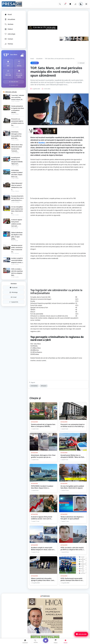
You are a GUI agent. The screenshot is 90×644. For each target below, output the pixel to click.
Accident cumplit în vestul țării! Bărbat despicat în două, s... (17, 260)
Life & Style (10, 34)
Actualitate (10, 19)
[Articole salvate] (70, 4)
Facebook (14, 288)
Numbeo (42, 142)
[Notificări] (65, 4)
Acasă (8, 14)
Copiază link (14, 302)
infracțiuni (44, 386)
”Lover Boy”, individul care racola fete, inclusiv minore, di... (18, 97)
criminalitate (34, 386)
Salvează (81, 63)
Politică (9, 29)
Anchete (9, 24)
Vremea (9, 44)
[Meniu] (86, 4)
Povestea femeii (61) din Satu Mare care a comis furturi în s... (17, 198)
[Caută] (60, 4)
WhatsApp (14, 292)
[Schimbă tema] (81, 4)
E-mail (14, 297)
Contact (9, 39)
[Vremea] (75, 4)
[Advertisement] (58, 185)
